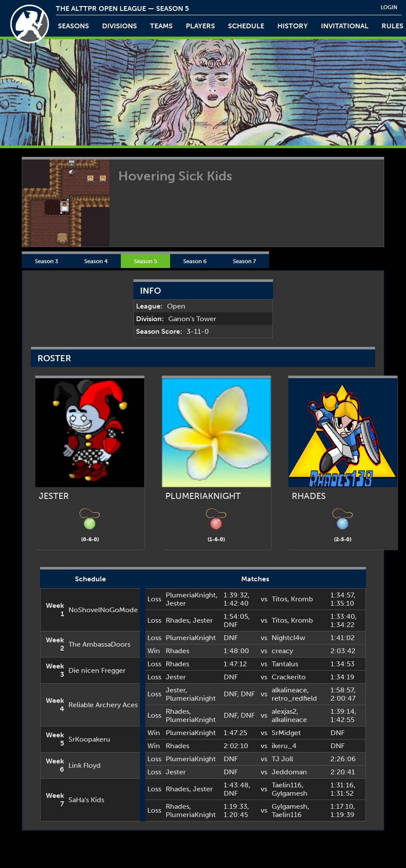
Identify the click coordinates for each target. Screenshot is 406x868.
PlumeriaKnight (191, 595)
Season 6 (195, 261)
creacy (282, 651)
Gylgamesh (290, 793)
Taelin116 (287, 785)
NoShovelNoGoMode (103, 610)
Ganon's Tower (192, 319)
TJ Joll (282, 759)
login (389, 7)
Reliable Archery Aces (103, 705)
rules (392, 26)
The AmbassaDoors (99, 644)
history (293, 26)
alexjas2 (284, 711)
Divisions (119, 26)
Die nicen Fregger (97, 670)
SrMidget (286, 733)
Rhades (177, 620)
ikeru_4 (284, 746)
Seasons (73, 26)
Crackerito (289, 677)
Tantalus (285, 664)
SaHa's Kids (86, 800)
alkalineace (289, 690)
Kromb (302, 599)
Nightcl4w (288, 638)
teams (161, 26)
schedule (246, 26)
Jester (176, 603)
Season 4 (96, 261)
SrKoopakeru (89, 739)
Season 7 (244, 261)
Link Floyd (85, 765)
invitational (345, 26)
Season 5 (145, 261)
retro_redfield (294, 698)
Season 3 (46, 261)
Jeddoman (289, 772)
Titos (280, 599)
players (200, 26)
